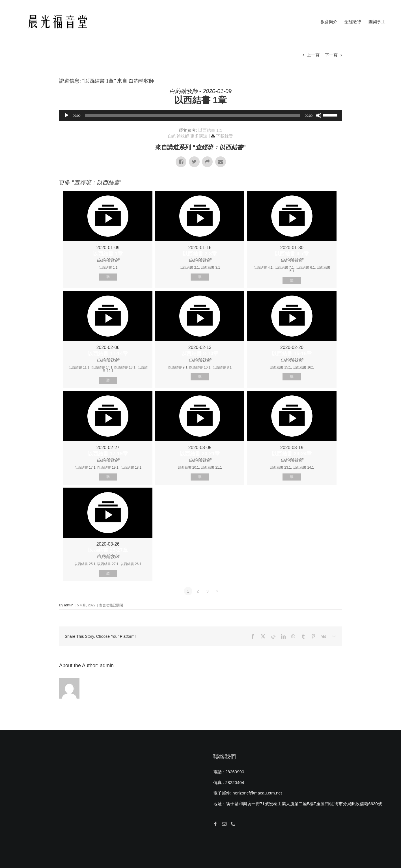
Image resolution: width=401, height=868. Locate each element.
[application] (200, 115)
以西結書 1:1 (210, 130)
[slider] (193, 115)
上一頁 (313, 55)
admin (69, 605)
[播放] (66, 115)
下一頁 (331, 55)
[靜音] (319, 115)
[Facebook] (215, 824)
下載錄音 (225, 136)
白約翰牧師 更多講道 (188, 136)
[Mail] (224, 824)
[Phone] (233, 824)
